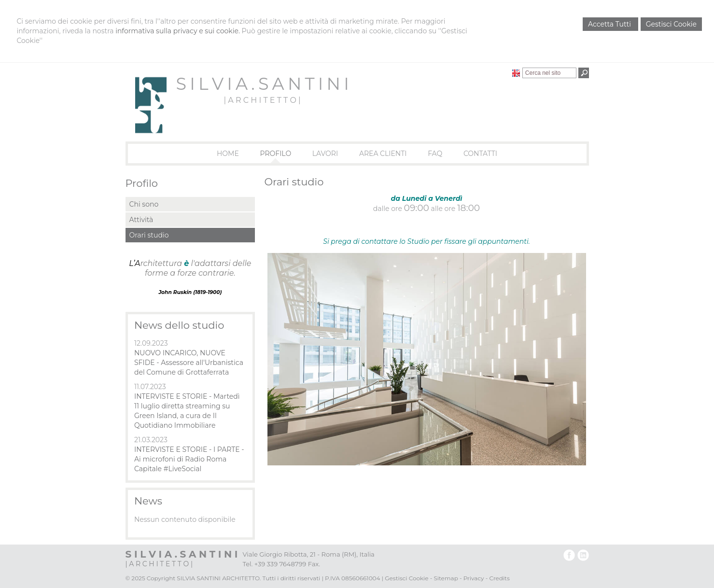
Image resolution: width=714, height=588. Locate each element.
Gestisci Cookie (671, 24)
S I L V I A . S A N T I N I (262, 84)
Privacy (474, 578)
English (516, 73)
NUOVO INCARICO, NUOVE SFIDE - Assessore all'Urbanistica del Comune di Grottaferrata (189, 363)
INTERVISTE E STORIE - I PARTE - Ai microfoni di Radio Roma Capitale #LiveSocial (189, 459)
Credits (499, 578)
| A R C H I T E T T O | (262, 100)
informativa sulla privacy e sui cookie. (178, 31)
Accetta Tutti (610, 24)
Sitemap (446, 578)
